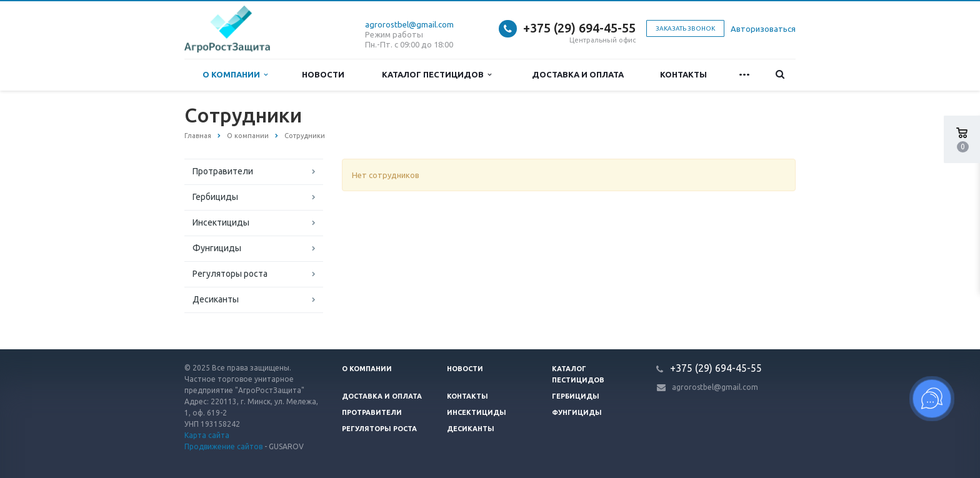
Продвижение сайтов (223, 446)
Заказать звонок (685, 28)
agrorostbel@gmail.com (409, 24)
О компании (235, 75)
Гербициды (215, 197)
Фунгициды (217, 248)
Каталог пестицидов (437, 75)
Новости (323, 74)
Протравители (223, 171)
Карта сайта (207, 435)
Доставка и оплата (578, 74)
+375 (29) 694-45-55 (579, 28)
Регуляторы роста (230, 274)
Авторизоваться (763, 29)
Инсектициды (221, 222)
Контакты (683, 74)
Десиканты (216, 299)
